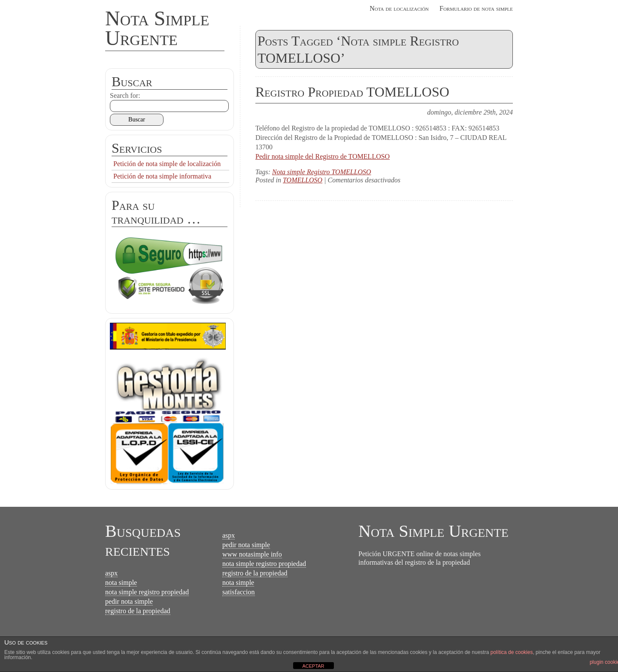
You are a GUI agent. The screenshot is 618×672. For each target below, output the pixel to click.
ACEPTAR (313, 666)
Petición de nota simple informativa (162, 176)
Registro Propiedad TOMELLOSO (352, 92)
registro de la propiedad (138, 611)
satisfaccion (239, 592)
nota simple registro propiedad (147, 592)
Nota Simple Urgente (157, 28)
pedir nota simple (129, 601)
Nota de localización (399, 8)
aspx (111, 573)
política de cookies (512, 652)
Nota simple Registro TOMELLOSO (322, 172)
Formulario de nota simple (476, 8)
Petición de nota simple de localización (167, 164)
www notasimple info (252, 554)
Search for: (125, 95)
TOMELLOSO (303, 180)
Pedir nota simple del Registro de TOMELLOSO (323, 156)
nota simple (121, 583)
